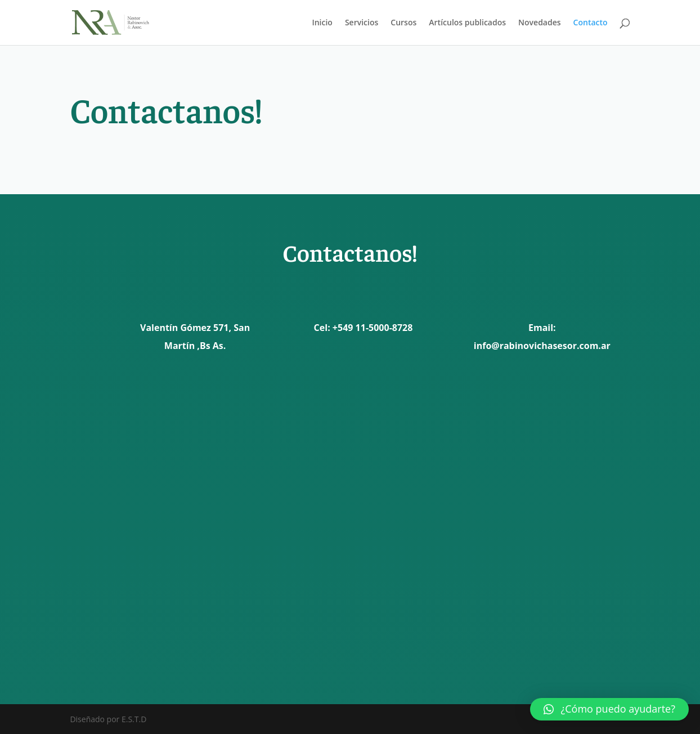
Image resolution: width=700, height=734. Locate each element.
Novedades (540, 23)
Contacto (591, 23)
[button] (609, 709)
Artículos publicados (467, 23)
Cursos (403, 23)
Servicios (362, 23)
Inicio (322, 23)
